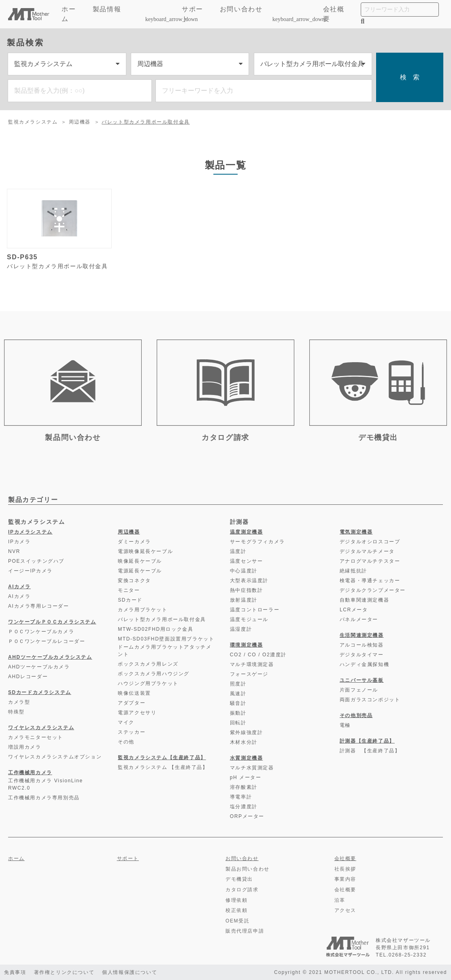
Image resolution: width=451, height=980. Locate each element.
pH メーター (246, 777)
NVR (14, 551)
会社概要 (334, 14)
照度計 (238, 684)
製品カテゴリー (33, 500)
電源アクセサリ (137, 713)
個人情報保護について (130, 972)
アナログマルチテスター (370, 561)
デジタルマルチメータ (367, 551)
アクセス (345, 910)
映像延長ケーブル (140, 561)
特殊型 (16, 712)
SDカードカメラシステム (40, 692)
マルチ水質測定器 (252, 768)
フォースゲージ (249, 674)
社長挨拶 (345, 869)
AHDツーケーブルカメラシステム (50, 657)
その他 (126, 742)
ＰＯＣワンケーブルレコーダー (47, 641)
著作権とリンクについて (64, 972)
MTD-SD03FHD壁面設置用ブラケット (166, 639)
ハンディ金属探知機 (364, 664)
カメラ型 (19, 702)
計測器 (239, 522)
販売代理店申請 (245, 931)
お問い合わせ (241, 9)
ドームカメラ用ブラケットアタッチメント (165, 651)
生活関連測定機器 (362, 635)
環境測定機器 (247, 645)
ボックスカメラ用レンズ (148, 664)
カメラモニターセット (36, 737)
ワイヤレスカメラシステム (41, 728)
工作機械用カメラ (30, 773)
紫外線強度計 (247, 732)
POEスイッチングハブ (36, 561)
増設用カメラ (25, 747)
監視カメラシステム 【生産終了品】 (163, 767)
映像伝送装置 (134, 693)
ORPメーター (247, 816)
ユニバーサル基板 (362, 680)
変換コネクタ (134, 581)
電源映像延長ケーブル (145, 551)
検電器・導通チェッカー (370, 581)
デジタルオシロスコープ (370, 542)
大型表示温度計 (249, 581)
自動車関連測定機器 (364, 600)
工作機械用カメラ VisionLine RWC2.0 (46, 784)
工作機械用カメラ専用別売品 (44, 798)
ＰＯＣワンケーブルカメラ (41, 632)
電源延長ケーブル (140, 571)
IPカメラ (19, 542)
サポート (193, 14)
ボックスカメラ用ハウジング (154, 674)
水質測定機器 (247, 758)
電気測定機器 (356, 532)
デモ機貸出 (239, 879)
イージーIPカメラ (30, 571)
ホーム (69, 14)
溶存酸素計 (244, 787)
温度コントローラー (255, 610)
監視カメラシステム (33, 122)
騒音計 (238, 703)
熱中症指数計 (247, 590)
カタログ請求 (242, 890)
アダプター (132, 703)
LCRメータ (354, 610)
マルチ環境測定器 (252, 664)
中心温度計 (244, 571)
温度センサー (247, 561)
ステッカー (132, 732)
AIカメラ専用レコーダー (39, 606)
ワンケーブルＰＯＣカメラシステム (52, 622)
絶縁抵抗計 (353, 571)
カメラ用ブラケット (143, 610)
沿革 (340, 900)
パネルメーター (359, 619)
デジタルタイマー (362, 655)
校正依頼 (236, 910)
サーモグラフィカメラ (257, 542)
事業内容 (345, 879)
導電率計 (241, 797)
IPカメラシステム (30, 532)
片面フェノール (359, 690)
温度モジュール (249, 619)
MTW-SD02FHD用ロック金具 (155, 629)
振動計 (238, 713)
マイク (126, 722)
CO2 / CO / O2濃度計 (258, 655)
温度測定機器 (247, 532)
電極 (345, 725)
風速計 (238, 694)
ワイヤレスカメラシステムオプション (55, 757)
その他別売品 (356, 715)
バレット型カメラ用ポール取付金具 (146, 122)
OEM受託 (237, 921)
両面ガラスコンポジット (370, 700)
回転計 (238, 723)
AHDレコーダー (28, 677)
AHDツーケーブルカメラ (39, 667)
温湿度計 (241, 629)
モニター (129, 590)
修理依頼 (236, 900)
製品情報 (132, 14)
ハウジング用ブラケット (148, 683)
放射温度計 (244, 600)
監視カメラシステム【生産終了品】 (162, 758)
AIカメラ (19, 587)
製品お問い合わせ (248, 869)
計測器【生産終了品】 (367, 741)
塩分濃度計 (244, 807)
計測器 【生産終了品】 (370, 751)
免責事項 (15, 972)
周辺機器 (80, 122)
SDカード (130, 600)
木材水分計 (244, 742)
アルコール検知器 (362, 645)
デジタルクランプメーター (373, 590)
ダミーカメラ (134, 542)
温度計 (238, 551)
